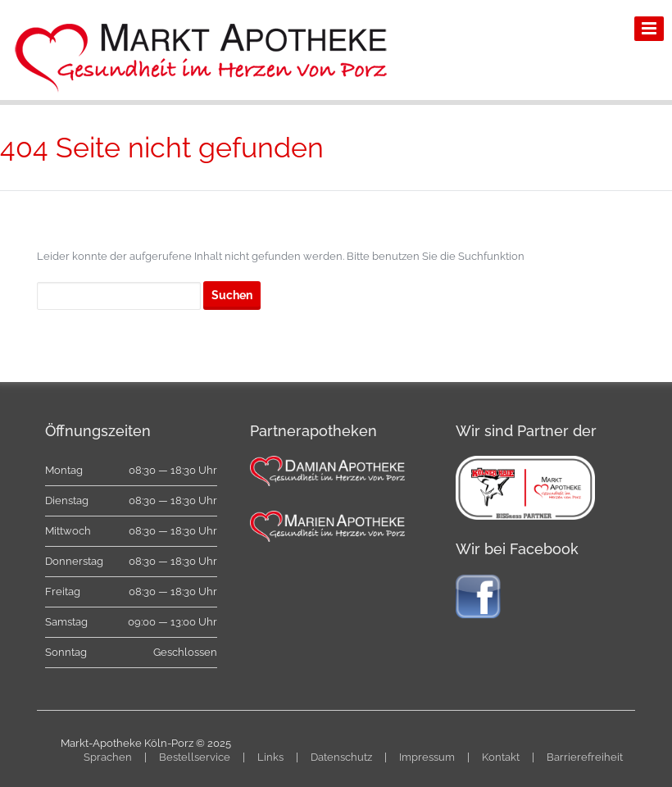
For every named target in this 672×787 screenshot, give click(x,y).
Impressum (427, 757)
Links (270, 757)
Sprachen (108, 757)
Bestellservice (195, 757)
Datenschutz (341, 757)
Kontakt (501, 757)
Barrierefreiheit (585, 757)
